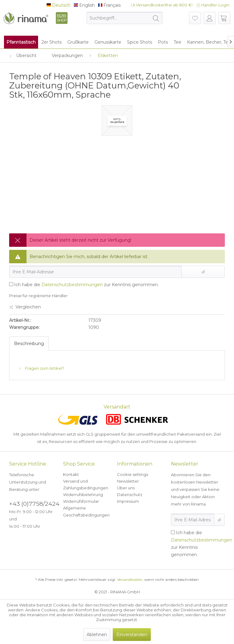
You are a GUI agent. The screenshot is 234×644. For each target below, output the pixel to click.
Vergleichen (25, 307)
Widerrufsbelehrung (83, 495)
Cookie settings (133, 474)
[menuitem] (125, 18)
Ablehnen (97, 635)
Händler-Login (213, 5)
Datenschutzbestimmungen (72, 285)
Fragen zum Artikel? (41, 368)
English (84, 5)
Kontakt (71, 474)
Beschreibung (29, 344)
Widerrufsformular (81, 501)
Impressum (128, 501)
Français (109, 5)
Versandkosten (130, 579)
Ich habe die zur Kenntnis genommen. (86, 285)
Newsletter (128, 481)
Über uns (126, 488)
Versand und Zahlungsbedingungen (86, 484)
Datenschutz (130, 495)
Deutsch (58, 5)
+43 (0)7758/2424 (34, 504)
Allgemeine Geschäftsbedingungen (86, 511)
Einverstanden (132, 635)
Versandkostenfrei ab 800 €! (162, 5)
